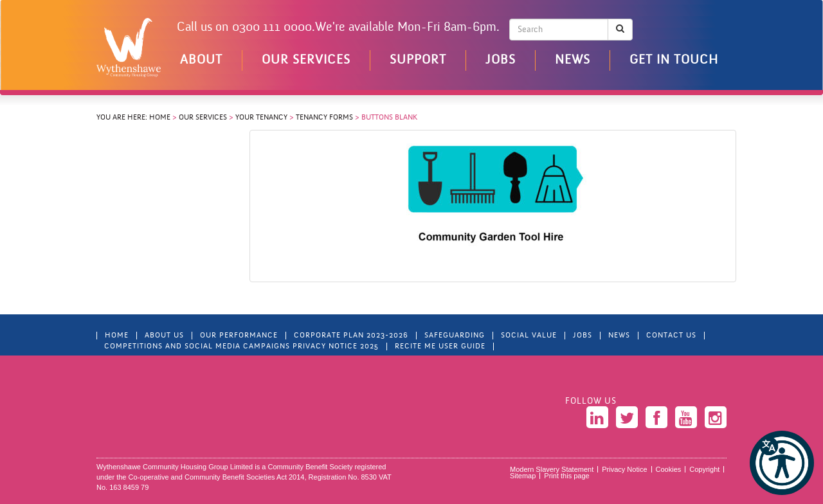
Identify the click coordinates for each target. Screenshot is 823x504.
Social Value (529, 336)
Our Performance (239, 336)
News (573, 60)
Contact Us (671, 336)
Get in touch (674, 60)
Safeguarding (455, 336)
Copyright (704, 469)
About (201, 60)
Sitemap (523, 476)
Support (418, 60)
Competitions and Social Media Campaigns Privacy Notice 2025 (241, 346)
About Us (164, 336)
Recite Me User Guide (440, 346)
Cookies (669, 469)
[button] (782, 463)
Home (160, 118)
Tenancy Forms (324, 118)
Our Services (306, 60)
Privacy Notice (624, 469)
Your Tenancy (261, 118)
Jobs (501, 60)
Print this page (566, 476)
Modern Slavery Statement (552, 469)
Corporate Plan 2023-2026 (351, 336)
